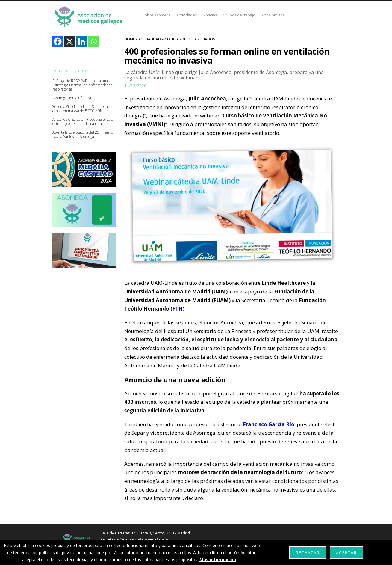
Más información (218, 559)
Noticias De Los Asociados (190, 39)
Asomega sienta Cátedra (72, 98)
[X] (70, 42)
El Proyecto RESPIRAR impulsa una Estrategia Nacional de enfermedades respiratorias (82, 85)
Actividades (187, 15)
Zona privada (273, 15)
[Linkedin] (82, 42)
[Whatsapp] (94, 42)
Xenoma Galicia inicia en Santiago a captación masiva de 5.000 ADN (80, 109)
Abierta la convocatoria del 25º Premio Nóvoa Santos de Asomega (83, 135)
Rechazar (308, 553)
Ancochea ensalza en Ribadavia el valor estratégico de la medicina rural (83, 122)
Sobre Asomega (156, 15)
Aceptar (346, 553)
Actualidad (150, 39)
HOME (130, 39)
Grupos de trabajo (239, 15)
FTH (177, 309)
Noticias (210, 15)
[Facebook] (58, 42)
